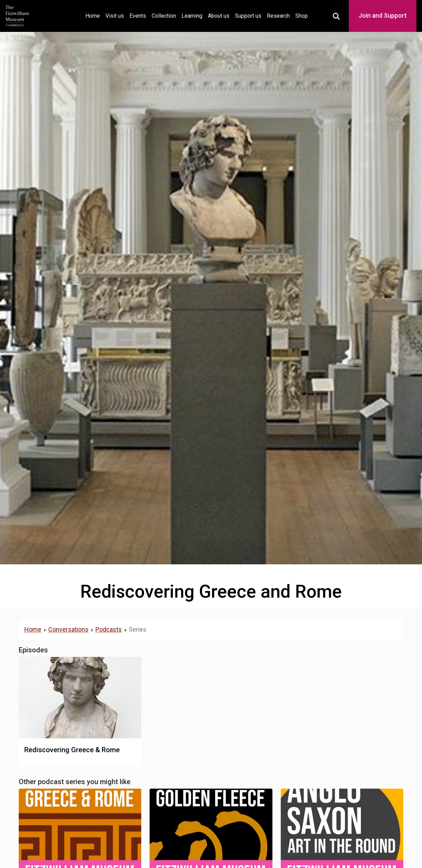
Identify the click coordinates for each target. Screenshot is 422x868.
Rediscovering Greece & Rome (72, 750)
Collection (164, 16)
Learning (192, 16)
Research (278, 16)
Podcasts (109, 629)
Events (138, 16)
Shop (302, 16)
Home (94, 15)
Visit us (115, 16)
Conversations (68, 629)
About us (219, 16)
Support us (248, 16)
